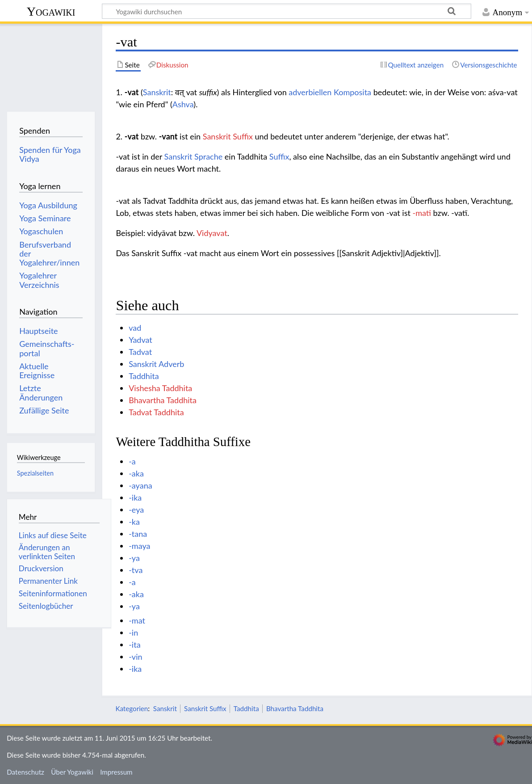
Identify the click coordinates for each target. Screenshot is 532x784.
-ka (134, 522)
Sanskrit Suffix (228, 136)
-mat (137, 620)
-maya (139, 546)
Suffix (279, 156)
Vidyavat (212, 233)
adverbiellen (310, 92)
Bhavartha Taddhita (163, 400)
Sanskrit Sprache (194, 156)
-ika (135, 497)
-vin (135, 657)
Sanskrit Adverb (156, 364)
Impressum (116, 772)
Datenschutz (25, 772)
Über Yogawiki (72, 772)
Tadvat (140, 352)
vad (135, 328)
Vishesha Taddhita (160, 388)
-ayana (140, 485)
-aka (136, 473)
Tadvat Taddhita (156, 412)
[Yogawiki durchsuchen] (287, 11)
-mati (422, 213)
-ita (134, 645)
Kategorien (132, 708)
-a (132, 461)
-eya (136, 510)
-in (133, 632)
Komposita (352, 92)
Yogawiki (51, 11)
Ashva (183, 104)
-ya (134, 558)
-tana (138, 534)
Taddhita (144, 376)
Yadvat (140, 340)
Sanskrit (157, 92)
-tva (136, 570)
